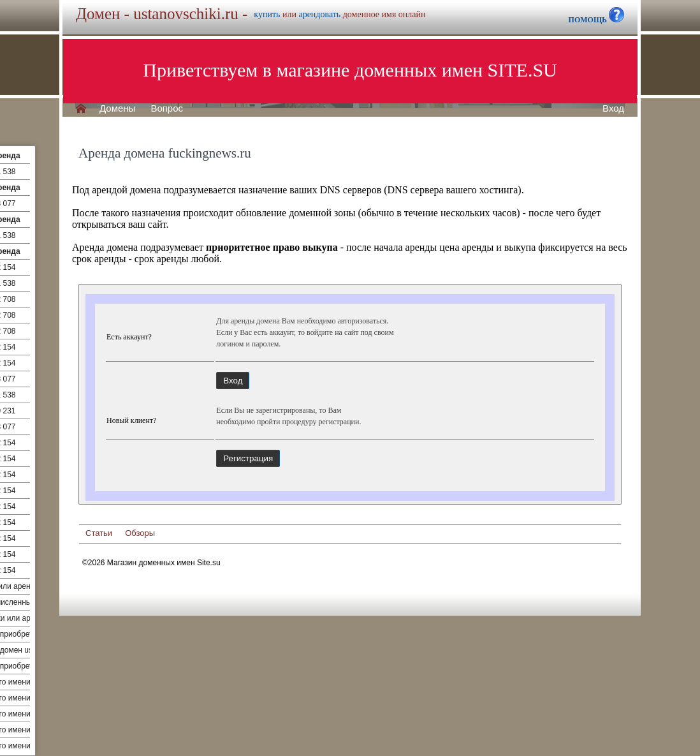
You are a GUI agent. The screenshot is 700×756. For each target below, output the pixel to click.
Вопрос (167, 108)
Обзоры (140, 533)
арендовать (319, 14)
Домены (117, 108)
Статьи (99, 533)
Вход (613, 108)
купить (267, 14)
